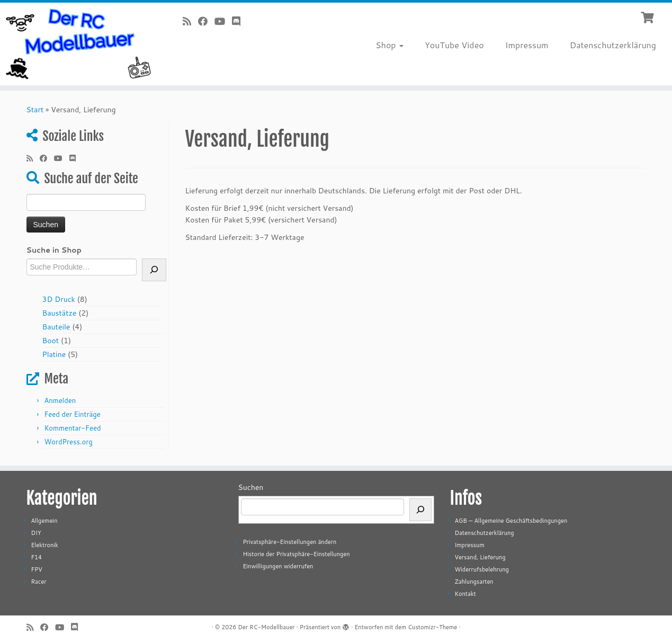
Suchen (251, 487)
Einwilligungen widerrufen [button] (278, 566)
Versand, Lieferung (480, 557)
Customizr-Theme (432, 627)
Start (35, 110)
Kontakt (465, 594)
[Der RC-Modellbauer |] (78, 44)
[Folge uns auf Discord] (240, 21)
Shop (389, 45)
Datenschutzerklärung (613, 45)
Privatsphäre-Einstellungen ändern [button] (289, 542)
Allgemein (44, 521)
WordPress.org (68, 442)
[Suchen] (420, 510)
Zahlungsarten (474, 582)
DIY (36, 533)
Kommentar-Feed (72, 428)
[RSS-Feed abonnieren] (190, 21)
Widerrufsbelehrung (481, 569)
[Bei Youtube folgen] (223, 21)
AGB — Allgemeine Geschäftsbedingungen (511, 521)
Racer (38, 582)
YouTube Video (454, 45)
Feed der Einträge (72, 414)
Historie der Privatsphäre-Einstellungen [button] (296, 554)
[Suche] (154, 270)
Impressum (527, 45)
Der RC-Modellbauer (266, 627)
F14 (36, 557)
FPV (36, 569)
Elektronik (44, 545)
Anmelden (60, 400)
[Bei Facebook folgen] (206, 21)
